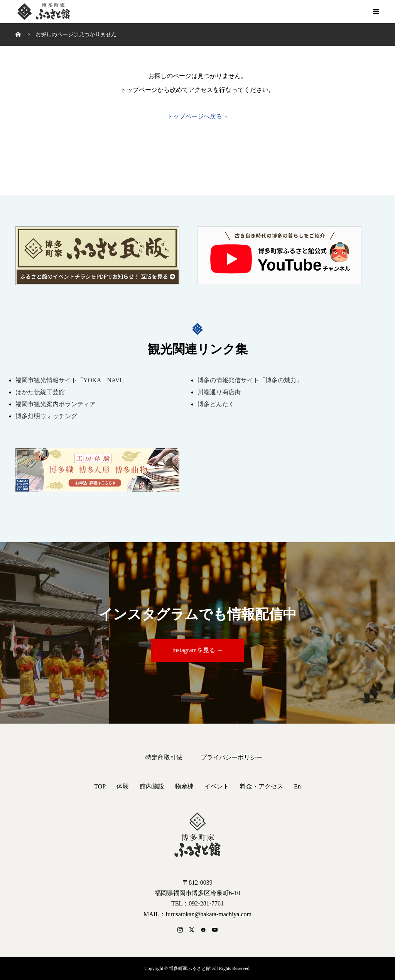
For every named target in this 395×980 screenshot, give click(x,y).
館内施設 (152, 786)
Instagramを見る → (197, 650)
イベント (217, 786)
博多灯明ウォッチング (46, 416)
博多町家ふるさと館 (43, 12)
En (297, 786)
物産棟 (184, 786)
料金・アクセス (262, 786)
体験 (123, 786)
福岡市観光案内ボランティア (56, 404)
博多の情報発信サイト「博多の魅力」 (250, 380)
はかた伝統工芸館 (40, 392)
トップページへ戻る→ (197, 116)
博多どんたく (216, 404)
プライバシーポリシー (231, 757)
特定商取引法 (164, 757)
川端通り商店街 (219, 392)
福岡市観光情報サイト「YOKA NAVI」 (72, 380)
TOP (100, 786)
